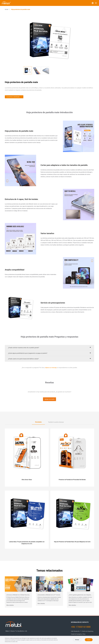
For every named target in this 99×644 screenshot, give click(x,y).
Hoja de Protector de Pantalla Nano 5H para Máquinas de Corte (72, 542)
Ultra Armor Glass (27, 480)
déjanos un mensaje (51, 368)
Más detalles (10, 605)
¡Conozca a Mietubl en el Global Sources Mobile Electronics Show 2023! (27, 595)
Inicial (7, 9)
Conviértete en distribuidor (13, 97)
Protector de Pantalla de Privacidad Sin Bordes (72, 480)
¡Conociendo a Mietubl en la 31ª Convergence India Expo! (54, 595)
